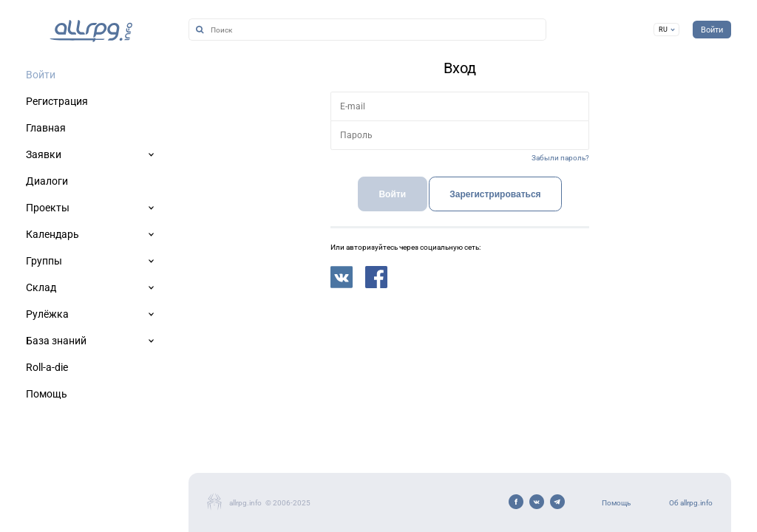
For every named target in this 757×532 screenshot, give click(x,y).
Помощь (616, 503)
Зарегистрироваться (495, 194)
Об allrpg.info (691, 503)
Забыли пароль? (560, 158)
